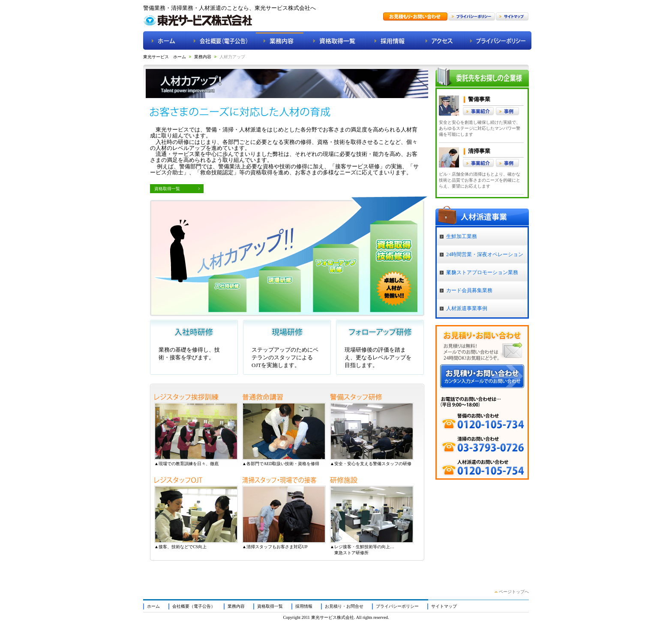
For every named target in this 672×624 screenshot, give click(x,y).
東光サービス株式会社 (333, 617)
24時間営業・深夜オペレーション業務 (485, 257)
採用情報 (304, 606)
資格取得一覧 (167, 189)
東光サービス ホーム (165, 57)
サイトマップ (444, 606)
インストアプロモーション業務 (482, 272)
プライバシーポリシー (397, 606)
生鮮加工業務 (462, 236)
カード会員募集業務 (469, 290)
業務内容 (203, 57)
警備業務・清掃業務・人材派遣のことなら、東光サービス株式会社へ (229, 8)
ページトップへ (514, 592)
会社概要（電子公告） (194, 606)
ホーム (153, 606)
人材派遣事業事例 (467, 308)
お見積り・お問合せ (344, 606)
